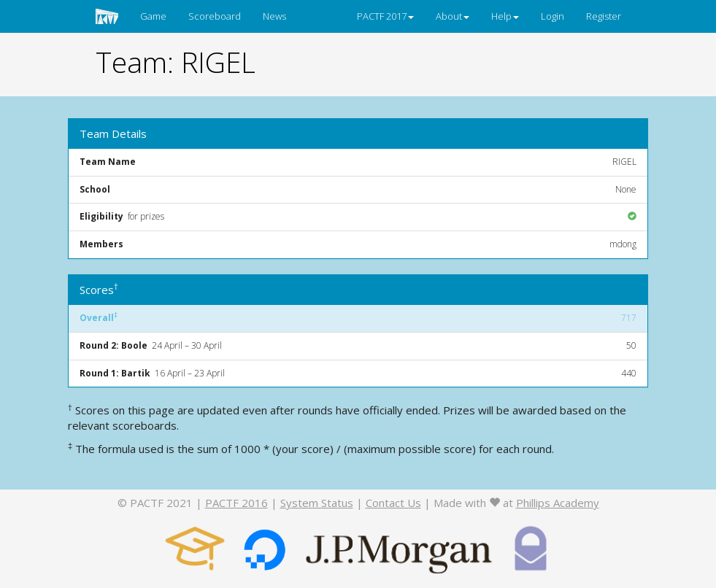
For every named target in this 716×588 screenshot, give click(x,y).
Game (153, 16)
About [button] (453, 16)
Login (553, 16)
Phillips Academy (558, 503)
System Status (317, 503)
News (274, 16)
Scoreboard (215, 16)
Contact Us (393, 503)
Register (604, 16)
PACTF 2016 (236, 503)
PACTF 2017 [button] (385, 16)
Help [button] (505, 16)
